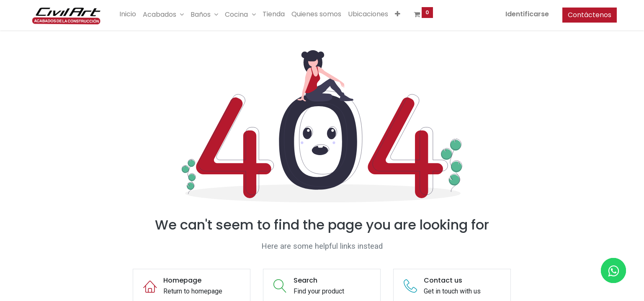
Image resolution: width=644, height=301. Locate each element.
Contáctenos (582, 15)
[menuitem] (136, 14)
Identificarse (519, 14)
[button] (406, 14)
